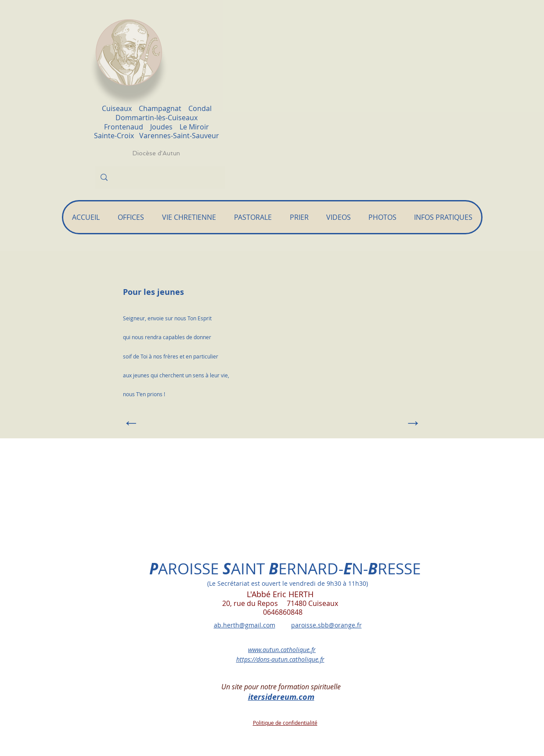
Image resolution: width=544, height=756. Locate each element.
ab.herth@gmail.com (245, 625)
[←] (152, 422)
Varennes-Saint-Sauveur (179, 136)
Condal (200, 108)
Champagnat (160, 108)
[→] (400, 422)
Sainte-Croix (117, 136)
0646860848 (266, 612)
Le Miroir (194, 127)
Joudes (161, 127)
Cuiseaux (117, 108)
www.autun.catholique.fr (282, 650)
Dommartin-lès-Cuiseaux (157, 118)
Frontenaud (124, 127)
